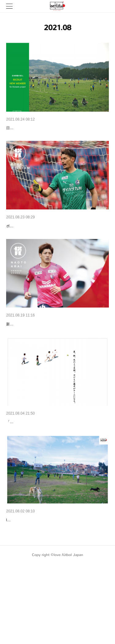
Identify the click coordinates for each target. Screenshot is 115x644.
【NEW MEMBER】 (25, 242)
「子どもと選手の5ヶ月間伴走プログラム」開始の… (57, 470)
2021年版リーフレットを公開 (34, 584)
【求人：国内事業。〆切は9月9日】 (41, 128)
